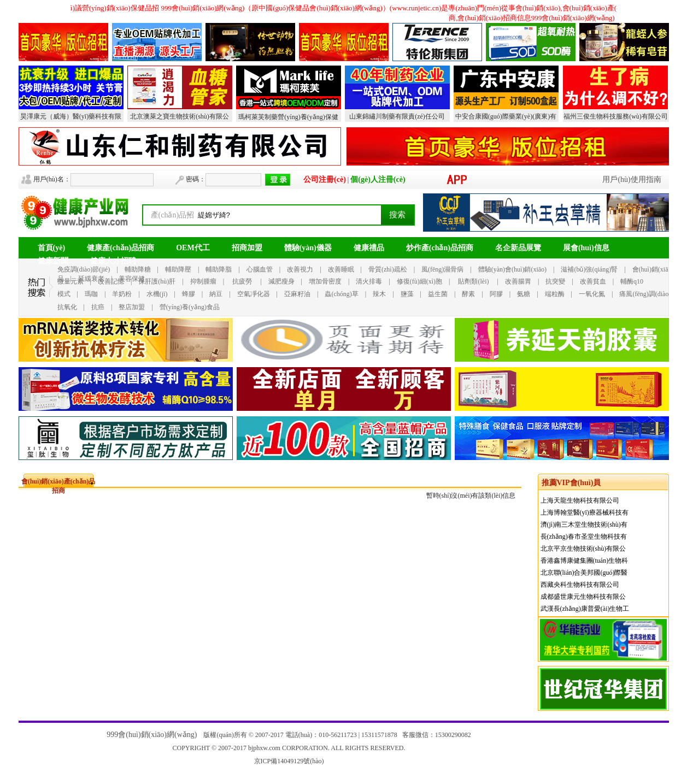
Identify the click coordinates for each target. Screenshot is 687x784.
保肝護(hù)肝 (157, 281)
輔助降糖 (138, 269)
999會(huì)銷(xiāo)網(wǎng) (152, 735)
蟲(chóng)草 (341, 294)
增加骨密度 (325, 281)
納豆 (216, 294)
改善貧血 (593, 281)
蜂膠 (189, 294)
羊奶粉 (122, 294)
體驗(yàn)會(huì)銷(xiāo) (512, 269)
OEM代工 (193, 248)
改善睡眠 (341, 269)
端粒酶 (555, 294)
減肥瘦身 (281, 281)
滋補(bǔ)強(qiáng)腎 (589, 269)
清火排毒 (369, 281)
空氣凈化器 (254, 294)
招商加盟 (247, 248)
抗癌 (98, 307)
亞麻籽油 (297, 294)
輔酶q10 (632, 281)
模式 (64, 294)
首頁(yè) (52, 248)
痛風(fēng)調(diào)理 (648, 294)
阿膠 (496, 294)
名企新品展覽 (518, 248)
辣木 (379, 294)
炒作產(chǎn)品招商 (440, 248)
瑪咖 (91, 294)
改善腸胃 (518, 281)
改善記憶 (111, 281)
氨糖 (524, 294)
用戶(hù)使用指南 (632, 179)
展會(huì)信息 (586, 248)
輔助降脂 (219, 269)
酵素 (468, 294)
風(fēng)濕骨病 (442, 269)
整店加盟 (132, 307)
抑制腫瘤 (203, 281)
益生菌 (438, 294)
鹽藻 (407, 294)
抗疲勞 (242, 281)
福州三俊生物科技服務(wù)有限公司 (616, 116)
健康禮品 (369, 248)
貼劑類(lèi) (473, 281)
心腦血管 (260, 269)
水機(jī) (157, 294)
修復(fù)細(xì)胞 (419, 281)
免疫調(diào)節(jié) (84, 269)
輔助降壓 (178, 269)
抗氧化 (67, 307)
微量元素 (71, 281)
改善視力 (300, 269)
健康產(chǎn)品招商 (121, 248)
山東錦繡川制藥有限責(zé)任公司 (397, 116)
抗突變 (555, 281)
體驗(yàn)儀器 (308, 248)
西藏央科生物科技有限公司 (580, 585)
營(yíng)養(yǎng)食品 (190, 307)
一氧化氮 (592, 294)
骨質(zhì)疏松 (388, 269)
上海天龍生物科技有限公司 (580, 500)
